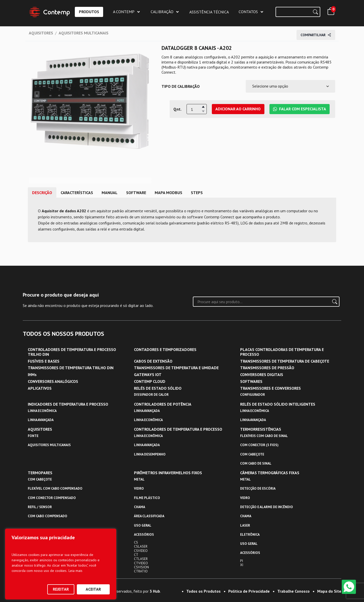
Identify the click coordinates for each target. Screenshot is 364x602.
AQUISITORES (41, 33)
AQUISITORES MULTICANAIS (84, 33)
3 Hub (155, 591)
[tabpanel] (182, 220)
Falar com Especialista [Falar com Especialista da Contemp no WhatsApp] (300, 109)
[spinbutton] (197, 109)
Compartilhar (316, 35)
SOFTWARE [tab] (136, 193)
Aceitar (93, 589)
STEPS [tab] (197, 193)
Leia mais (75, 571)
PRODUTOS (89, 12)
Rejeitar (61, 589)
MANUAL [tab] (110, 193)
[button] (203, 107)
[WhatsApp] (349, 587)
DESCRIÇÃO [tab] (42, 193)
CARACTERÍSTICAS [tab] (77, 193)
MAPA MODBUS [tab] (168, 193)
